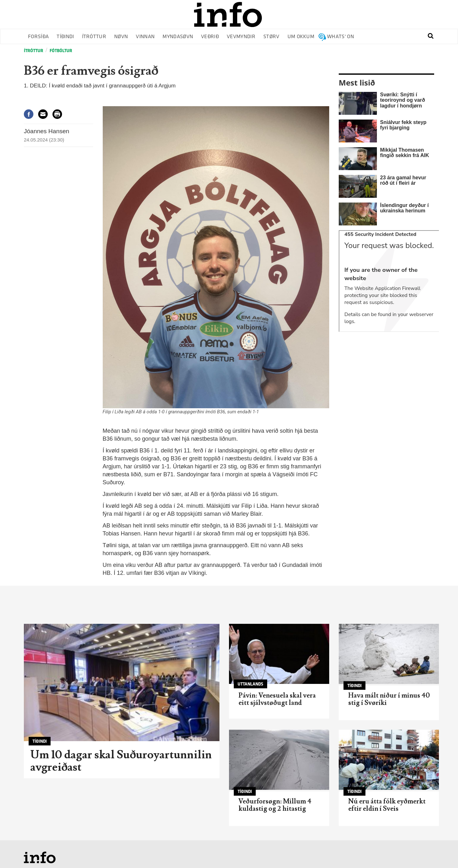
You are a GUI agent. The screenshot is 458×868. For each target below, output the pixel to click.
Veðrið (210, 37)
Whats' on (340, 37)
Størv (271, 37)
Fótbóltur (61, 51)
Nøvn (121, 37)
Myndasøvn (178, 37)
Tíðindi (65, 37)
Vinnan (145, 37)
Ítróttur (94, 37)
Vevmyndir (241, 37)
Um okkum (301, 37)
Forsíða (38, 37)
